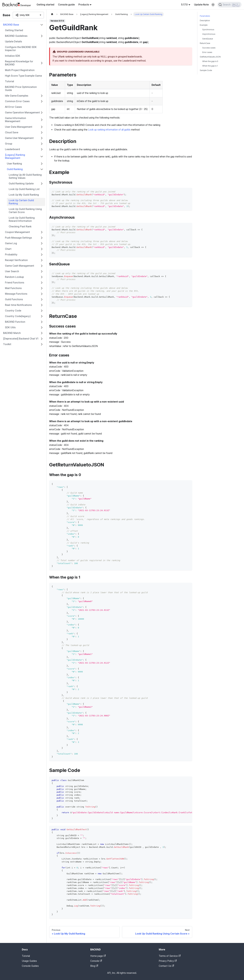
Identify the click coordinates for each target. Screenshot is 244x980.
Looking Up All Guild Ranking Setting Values (25, 176)
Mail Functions (13, 288)
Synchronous (208, 30)
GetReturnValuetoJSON (210, 57)
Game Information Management (15, 120)
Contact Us (166, 966)
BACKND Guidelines (16, 36)
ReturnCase (205, 43)
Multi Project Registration (20, 70)
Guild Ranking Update (21, 184)
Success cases (209, 48)
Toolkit (7, 344)
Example (204, 25)
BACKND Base (11, 25)
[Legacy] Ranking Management (15, 156)
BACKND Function (15, 322)
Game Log (11, 243)
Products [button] (84, 5)
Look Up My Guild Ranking (24, 195)
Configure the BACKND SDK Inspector (21, 49)
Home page (98, 956)
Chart (8, 249)
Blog (94, 966)
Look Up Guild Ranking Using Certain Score (25, 211)
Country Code (13, 311)
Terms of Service (170, 956)
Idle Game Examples (17, 96)
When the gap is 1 (210, 66)
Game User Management (19, 138)
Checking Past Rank (20, 227)
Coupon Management (17, 232)
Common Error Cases (17, 101)
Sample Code (206, 70)
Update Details (13, 42)
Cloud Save (12, 132)
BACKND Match (12, 333)
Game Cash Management (20, 266)
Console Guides (30, 966)
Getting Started (14, 30)
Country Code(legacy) (18, 316)
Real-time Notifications (18, 305)
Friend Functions (15, 283)
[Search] (229, 5)
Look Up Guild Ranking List (24, 189)
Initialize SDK (13, 56)
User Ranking (14, 164)
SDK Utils (10, 327)
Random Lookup (14, 277)
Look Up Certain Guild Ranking (21, 202)
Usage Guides (29, 961)
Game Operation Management (22, 113)
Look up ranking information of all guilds (109, 130)
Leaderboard (12, 149)
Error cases (207, 52)
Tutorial (9, 81)
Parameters (205, 16)
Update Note (201, 5)
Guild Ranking (15, 169)
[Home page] (52, 14)
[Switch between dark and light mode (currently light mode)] (213, 5)
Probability (11, 255)
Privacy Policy (168, 961)
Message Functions (16, 294)
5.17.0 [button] (184, 5)
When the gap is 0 (210, 61)
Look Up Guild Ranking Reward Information (22, 219)
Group (9, 144)
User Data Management (19, 127)
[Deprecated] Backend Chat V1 (21, 339)
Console (96, 961)
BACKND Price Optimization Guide (21, 89)
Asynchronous (209, 34)
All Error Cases (13, 107)
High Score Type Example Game (23, 76)
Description (205, 20)
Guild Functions (14, 299)
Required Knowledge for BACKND (19, 63)
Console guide (66, 5)
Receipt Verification (16, 260)
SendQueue (208, 39)
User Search (12, 271)
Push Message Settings (18, 238)
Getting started (45, 5)
